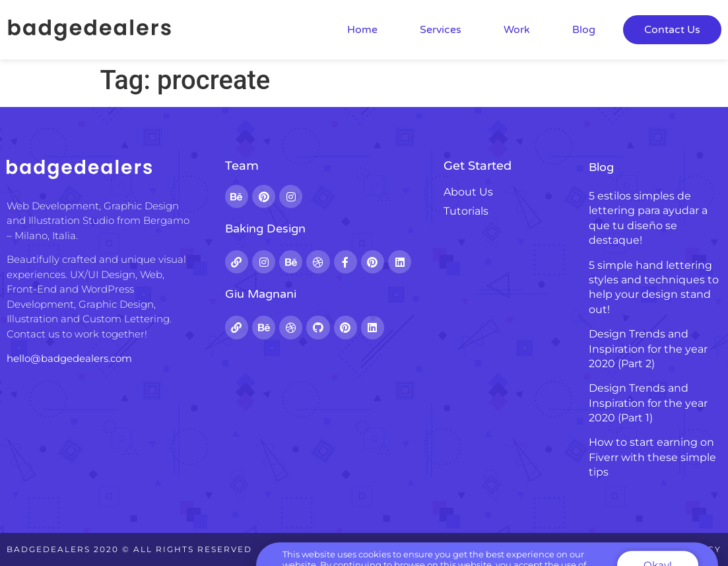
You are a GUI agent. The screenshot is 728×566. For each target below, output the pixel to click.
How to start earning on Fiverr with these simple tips (652, 457)
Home (362, 30)
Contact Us (672, 30)
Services (441, 30)
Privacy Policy (677, 549)
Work (517, 30)
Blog (584, 30)
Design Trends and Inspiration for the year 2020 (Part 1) (648, 403)
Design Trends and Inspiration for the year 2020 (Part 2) (648, 349)
